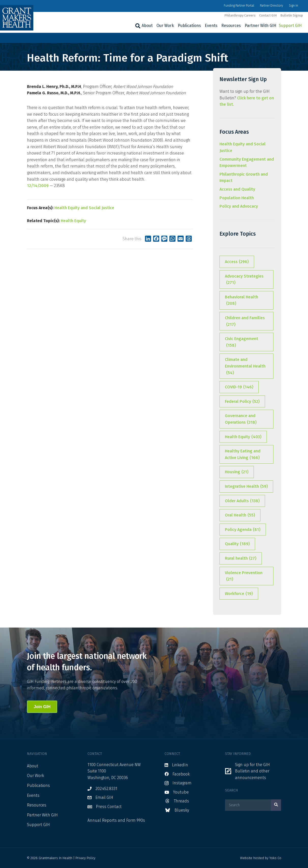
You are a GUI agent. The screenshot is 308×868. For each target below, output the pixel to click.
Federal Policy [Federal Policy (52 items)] (242, 402)
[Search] (137, 26)
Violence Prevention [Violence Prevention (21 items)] (244, 576)
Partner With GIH (260, 26)
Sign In (294, 6)
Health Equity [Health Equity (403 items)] (243, 437)
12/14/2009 (38, 186)
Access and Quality (237, 189)
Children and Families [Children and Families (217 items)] (245, 322)
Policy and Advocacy (239, 206)
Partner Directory (272, 6)
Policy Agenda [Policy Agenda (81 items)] (243, 530)
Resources (231, 26)
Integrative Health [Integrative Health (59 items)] (246, 486)
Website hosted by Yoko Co (261, 858)
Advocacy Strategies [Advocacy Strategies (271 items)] (244, 280)
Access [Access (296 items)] (237, 262)
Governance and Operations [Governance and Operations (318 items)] (241, 419)
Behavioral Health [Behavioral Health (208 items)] (241, 301)
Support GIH (290, 26)
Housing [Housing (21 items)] (237, 472)
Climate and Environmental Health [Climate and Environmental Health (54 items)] (245, 367)
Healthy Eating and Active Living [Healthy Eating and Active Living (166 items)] (243, 455)
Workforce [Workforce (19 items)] (239, 594)
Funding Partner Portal (239, 6)
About (147, 26)
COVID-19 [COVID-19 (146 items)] (239, 387)
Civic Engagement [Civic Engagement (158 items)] (241, 342)
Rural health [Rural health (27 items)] (241, 558)
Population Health (237, 198)
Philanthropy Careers (240, 15)
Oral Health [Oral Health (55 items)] (240, 515)
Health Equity (73, 221)
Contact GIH (268, 15)
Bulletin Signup (292, 15)
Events (211, 26)
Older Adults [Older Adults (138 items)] (242, 501)
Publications (189, 26)
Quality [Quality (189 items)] (237, 544)
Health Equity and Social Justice (84, 208)
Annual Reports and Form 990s (116, 820)
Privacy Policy (85, 858)
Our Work (165, 26)
